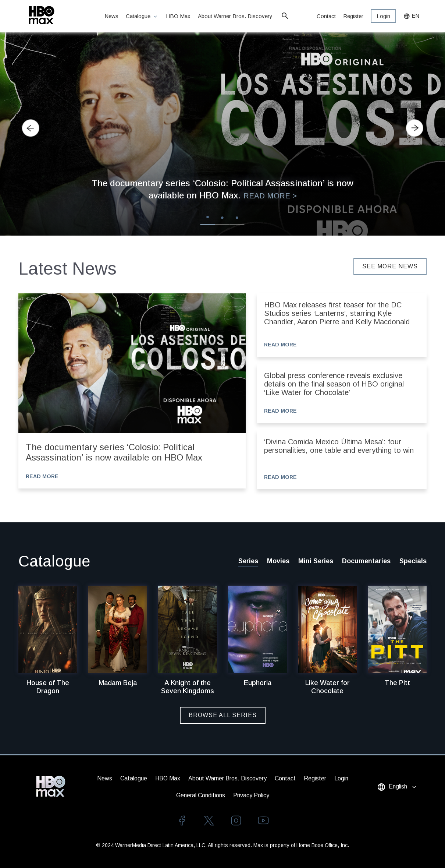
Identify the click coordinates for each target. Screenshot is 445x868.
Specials (413, 561)
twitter (209, 821)
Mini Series (316, 561)
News (111, 16)
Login (383, 16)
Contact (326, 16)
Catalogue (142, 16)
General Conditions (201, 795)
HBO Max (178, 16)
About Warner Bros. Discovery (236, 16)
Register (353, 16)
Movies (278, 561)
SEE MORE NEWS (390, 266)
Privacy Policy (251, 795)
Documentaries (366, 561)
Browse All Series (223, 715)
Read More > (270, 196)
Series (248, 561)
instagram (236, 821)
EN (411, 16)
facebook (182, 821)
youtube (263, 821)
